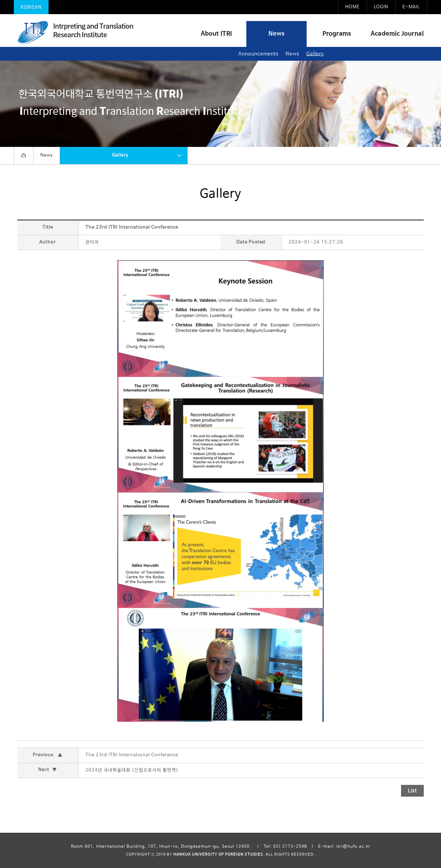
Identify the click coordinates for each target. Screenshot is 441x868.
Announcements (259, 54)
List (412, 791)
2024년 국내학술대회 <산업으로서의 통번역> (132, 770)
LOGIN (381, 7)
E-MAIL (411, 7)
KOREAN (31, 7)
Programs (337, 34)
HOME (352, 7)
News (276, 34)
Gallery (315, 54)
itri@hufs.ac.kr (353, 847)
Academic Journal (397, 34)
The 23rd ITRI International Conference (132, 755)
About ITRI (216, 34)
